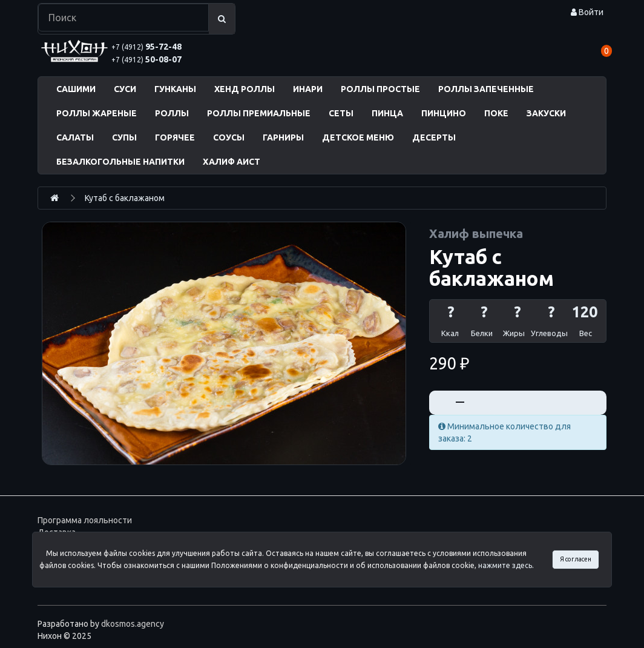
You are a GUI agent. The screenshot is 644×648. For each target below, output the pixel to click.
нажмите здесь (505, 565)
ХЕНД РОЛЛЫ (245, 89)
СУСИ (125, 89)
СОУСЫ (229, 137)
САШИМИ (76, 89)
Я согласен (576, 559)
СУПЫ (124, 137)
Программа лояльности (85, 520)
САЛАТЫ (75, 137)
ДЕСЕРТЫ (434, 137)
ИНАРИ (308, 89)
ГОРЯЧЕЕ (175, 137)
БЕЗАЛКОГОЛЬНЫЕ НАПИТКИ (120, 162)
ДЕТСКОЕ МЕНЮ (358, 137)
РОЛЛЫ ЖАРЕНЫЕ (97, 113)
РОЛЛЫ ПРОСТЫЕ (380, 89)
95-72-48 (146, 47)
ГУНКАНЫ (175, 89)
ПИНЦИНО (444, 113)
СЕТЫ (341, 113)
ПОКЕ (496, 113)
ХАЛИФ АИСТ (232, 162)
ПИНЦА (387, 113)
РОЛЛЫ (172, 113)
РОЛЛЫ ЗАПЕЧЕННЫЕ (486, 89)
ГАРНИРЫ (283, 137)
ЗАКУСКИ (546, 113)
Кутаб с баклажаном (125, 198)
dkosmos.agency (133, 624)
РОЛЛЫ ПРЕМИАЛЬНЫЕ (259, 113)
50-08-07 (146, 59)
